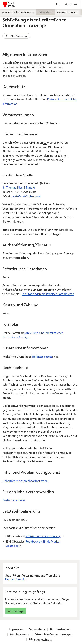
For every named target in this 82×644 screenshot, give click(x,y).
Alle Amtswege (16, 36)
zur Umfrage (16, 611)
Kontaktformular (16, 580)
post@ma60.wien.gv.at (26, 196)
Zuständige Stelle (14, 500)
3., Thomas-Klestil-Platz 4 (19, 187)
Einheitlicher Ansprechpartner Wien (25, 481)
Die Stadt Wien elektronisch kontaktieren (48, 294)
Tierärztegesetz (42, 357)
